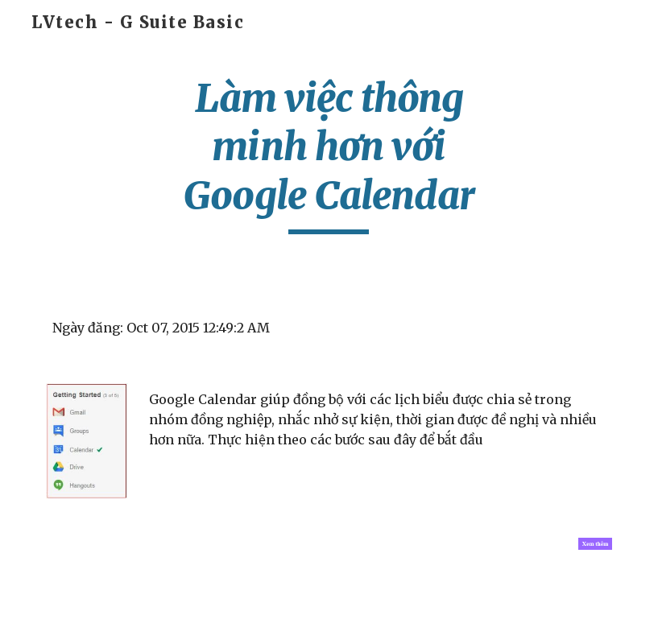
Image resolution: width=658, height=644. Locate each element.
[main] (329, 154)
